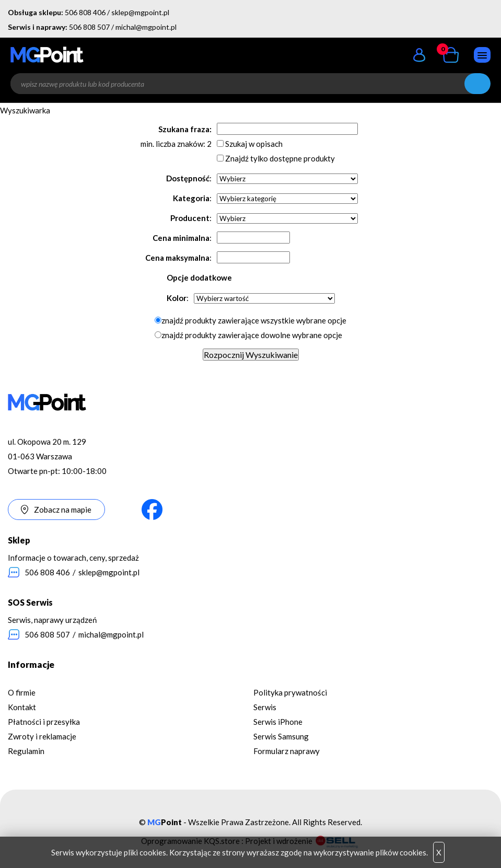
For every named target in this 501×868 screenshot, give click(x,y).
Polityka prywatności (290, 692)
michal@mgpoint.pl (146, 27)
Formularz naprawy (287, 751)
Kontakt (22, 707)
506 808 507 (89, 27)
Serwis (265, 707)
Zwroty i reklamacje (42, 736)
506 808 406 (85, 12)
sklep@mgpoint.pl (140, 12)
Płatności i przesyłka (44, 722)
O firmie (22, 692)
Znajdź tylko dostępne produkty (280, 158)
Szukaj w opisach (254, 144)
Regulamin (26, 751)
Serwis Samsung (281, 736)
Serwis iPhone (278, 722)
